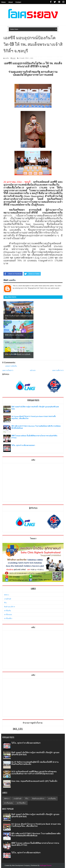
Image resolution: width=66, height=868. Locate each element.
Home (3, 2)
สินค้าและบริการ (10, 607)
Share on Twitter (32, 274)
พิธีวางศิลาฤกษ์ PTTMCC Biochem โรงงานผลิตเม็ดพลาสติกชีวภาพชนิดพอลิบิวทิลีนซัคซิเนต (36, 835)
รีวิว (5, 603)
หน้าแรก (33, 370)
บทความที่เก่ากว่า (58, 370)
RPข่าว (7, 595)
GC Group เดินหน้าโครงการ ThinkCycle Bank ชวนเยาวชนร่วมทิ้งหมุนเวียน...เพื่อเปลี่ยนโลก (36, 825)
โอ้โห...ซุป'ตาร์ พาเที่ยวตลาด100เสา (23, 445)
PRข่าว (27, 58)
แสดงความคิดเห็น (11, 366)
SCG (32, 58)
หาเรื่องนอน (8, 615)
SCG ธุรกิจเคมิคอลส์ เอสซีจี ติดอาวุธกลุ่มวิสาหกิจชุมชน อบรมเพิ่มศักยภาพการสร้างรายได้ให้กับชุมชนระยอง (34, 773)
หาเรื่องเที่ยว (8, 618)
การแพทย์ (22, 58)
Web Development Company (21, 865)
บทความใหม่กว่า (8, 370)
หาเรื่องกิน (8, 611)
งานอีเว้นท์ (8, 599)
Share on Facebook (12, 274)
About (11, 2)
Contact (18, 2)
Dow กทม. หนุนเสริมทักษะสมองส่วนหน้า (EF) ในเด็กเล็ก (34, 781)
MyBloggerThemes (46, 865)
